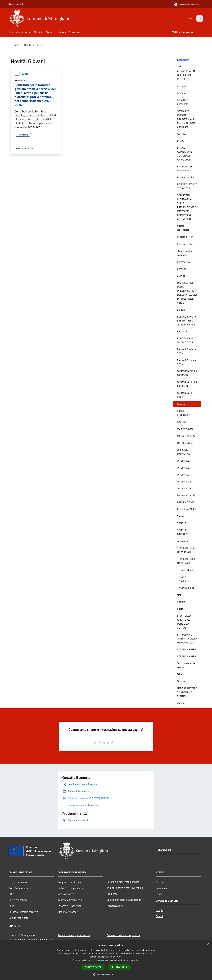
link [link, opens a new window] (138, 960)
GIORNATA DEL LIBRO (186, 395)
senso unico (184, 541)
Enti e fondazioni (18, 900)
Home (16, 45)
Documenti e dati (18, 918)
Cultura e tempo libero (70, 888)
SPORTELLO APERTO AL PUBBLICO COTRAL (184, 622)
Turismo (182, 681)
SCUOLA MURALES (183, 532)
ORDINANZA (184, 461)
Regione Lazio (16, 4)
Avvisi (159, 894)
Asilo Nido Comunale (183, 102)
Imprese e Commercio (70, 900)
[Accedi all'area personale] (187, 4)
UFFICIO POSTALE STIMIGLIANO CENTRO (187, 692)
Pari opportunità (186, 495)
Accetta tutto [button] (93, 967)
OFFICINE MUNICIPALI (184, 452)
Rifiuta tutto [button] (119, 967)
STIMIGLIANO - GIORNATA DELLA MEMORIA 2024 (187, 638)
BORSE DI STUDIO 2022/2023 (187, 186)
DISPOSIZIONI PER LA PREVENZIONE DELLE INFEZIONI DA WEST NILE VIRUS (187, 293)
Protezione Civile (186, 509)
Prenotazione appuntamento (74, 935)
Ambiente (183, 93)
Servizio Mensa (186, 570)
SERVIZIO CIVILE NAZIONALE (186, 561)
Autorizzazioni (115, 906)
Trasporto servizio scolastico (187, 665)
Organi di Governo (19, 882)
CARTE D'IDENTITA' (184, 228)
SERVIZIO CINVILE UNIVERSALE (187, 550)
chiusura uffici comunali (185, 253)
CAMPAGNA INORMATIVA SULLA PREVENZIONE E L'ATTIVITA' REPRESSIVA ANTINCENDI (186, 207)
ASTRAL (182, 134)
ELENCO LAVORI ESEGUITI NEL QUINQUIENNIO (186, 320)
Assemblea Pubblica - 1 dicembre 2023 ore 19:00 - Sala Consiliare (186, 119)
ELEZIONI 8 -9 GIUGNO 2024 (185, 340)
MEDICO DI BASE (187, 436)
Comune (182, 269)
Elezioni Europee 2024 (186, 362)
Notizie (21, 74)
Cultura (181, 276)
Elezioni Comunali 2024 (187, 351)
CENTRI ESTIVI (185, 237)
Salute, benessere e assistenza (124, 900)
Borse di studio (185, 177)
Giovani (181, 404)
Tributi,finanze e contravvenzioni (125, 888)
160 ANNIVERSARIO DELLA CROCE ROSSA (186, 73)
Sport (180, 609)
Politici (12, 906)
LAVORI (181, 422)
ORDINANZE (184, 481)
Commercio (183, 262)
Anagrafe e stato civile (70, 882)
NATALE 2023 (185, 443)
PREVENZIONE (185, 502)
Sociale (181, 602)
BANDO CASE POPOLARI (185, 168)
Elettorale (183, 331)
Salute (181, 516)
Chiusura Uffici (185, 244)
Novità (28, 45)
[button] (106, 974)
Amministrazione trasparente (123, 935)
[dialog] (106, 960)
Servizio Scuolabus (183, 579)
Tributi (181, 674)
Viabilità (182, 703)
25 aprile (182, 86)
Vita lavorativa (66, 894)
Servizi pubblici (185, 588)
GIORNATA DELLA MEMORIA (187, 373)
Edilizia (181, 310)
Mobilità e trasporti (68, 912)
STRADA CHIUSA (186, 649)
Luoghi (159, 910)
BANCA (181, 141)
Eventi (159, 916)
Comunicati (162, 888)
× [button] (208, 944)
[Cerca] (199, 18)
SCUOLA (182, 523)
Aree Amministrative (20, 888)
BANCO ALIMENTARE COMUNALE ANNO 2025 (185, 154)
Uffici (12, 894)
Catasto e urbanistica (70, 906)
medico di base (185, 429)
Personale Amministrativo (23, 912)
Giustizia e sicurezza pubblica (123, 882)
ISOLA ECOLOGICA (184, 413)
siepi (180, 595)
